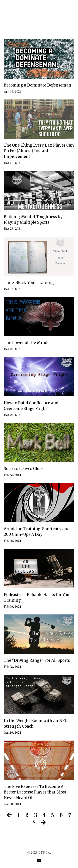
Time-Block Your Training (29, 283)
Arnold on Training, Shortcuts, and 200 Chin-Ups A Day (37, 532)
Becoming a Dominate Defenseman (37, 85)
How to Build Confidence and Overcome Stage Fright (31, 406)
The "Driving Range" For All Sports (37, 660)
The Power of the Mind (25, 343)
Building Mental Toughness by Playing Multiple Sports (33, 219)
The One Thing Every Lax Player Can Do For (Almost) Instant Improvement (39, 151)
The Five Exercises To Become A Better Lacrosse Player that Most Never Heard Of (35, 792)
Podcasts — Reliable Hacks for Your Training (37, 597)
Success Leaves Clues (24, 469)
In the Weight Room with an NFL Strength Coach (35, 723)
